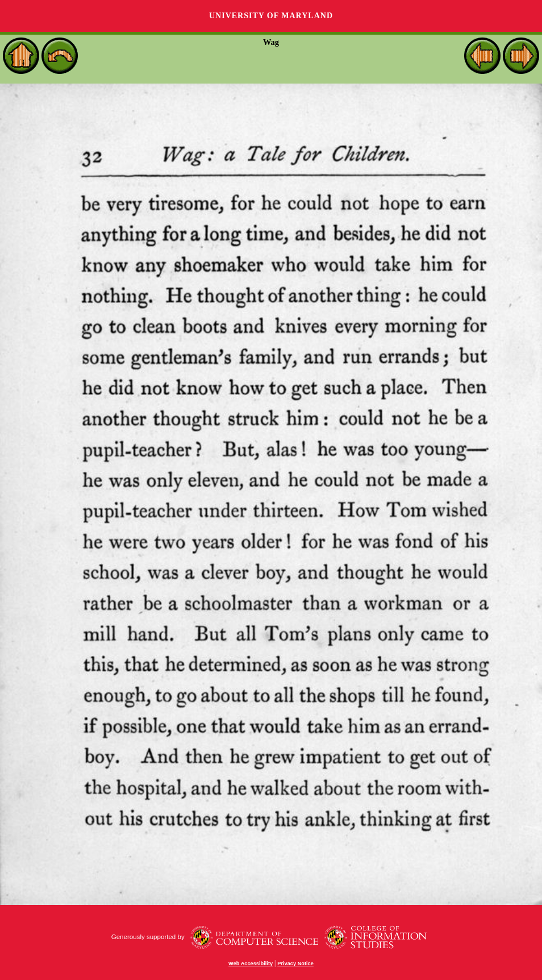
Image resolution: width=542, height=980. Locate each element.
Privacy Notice (295, 964)
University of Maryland (271, 16)
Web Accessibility (251, 964)
